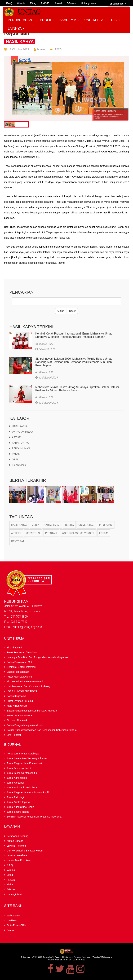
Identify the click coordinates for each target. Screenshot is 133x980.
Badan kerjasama (16, 696)
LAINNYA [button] (16, 28)
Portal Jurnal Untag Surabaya (23, 754)
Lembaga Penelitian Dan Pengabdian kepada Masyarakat (38, 658)
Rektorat (18, 542)
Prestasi (51, 533)
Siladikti (11, 930)
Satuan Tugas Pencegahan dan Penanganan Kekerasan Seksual (42, 730)
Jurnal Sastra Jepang (18, 802)
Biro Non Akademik (17, 721)
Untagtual (33, 533)
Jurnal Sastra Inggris (18, 812)
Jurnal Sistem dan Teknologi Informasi (27, 759)
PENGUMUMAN (20, 449)
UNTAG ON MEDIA (21, 432)
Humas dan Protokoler (19, 861)
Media (35, 525)
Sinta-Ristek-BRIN (17, 926)
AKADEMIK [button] (69, 20)
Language (118, 4)
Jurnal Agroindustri (17, 778)
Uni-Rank (12, 921)
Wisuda (21, 3)
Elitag (33, 3)
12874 (59, 49)
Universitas (86, 525)
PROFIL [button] (47, 20)
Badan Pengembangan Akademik (25, 726)
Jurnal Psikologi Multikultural (22, 788)
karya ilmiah (52, 525)
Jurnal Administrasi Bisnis (21, 807)
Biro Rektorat (14, 735)
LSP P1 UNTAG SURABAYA (22, 692)
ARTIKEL (16, 438)
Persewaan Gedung (17, 836)
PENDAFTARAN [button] (21, 20)
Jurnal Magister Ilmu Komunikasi (24, 764)
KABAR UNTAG (19, 443)
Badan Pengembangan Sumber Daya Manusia (32, 711)
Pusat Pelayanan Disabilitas (22, 653)
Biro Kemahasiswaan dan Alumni (25, 682)
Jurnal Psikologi (15, 798)
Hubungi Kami (89, 3)
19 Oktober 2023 (19, 49)
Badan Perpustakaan (18, 672)
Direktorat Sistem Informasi (21, 667)
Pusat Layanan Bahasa (19, 716)
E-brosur (71, 3)
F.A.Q (9, 3)
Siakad (58, 3)
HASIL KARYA (20, 41)
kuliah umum (18, 465)
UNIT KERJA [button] (95, 20)
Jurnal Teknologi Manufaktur (22, 773)
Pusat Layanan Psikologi (20, 701)
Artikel (16, 533)
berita (69, 525)
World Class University (78, 533)
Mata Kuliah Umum (17, 706)
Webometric (13, 916)
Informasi (106, 525)
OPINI (14, 460)
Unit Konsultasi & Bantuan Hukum (25, 851)
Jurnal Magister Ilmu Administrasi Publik (28, 793)
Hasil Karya (19, 525)
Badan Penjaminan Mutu (20, 662)
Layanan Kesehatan (18, 856)
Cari (61, 311)
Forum (104, 533)
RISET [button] (117, 20)
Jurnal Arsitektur (15, 783)
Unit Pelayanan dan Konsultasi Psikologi (29, 687)
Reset (72, 311)
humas (41, 49)
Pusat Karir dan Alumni (19, 677)
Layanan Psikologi (17, 846)
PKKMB (45, 3)
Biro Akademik (14, 648)
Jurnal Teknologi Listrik (19, 768)
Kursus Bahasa (15, 841)
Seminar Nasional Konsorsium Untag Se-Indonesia (34, 817)
